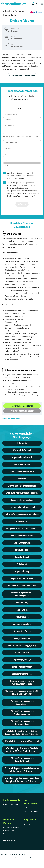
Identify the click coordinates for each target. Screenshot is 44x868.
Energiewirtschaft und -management (22, 528)
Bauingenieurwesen (22, 638)
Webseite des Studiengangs (22, 411)
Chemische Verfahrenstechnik (22, 536)
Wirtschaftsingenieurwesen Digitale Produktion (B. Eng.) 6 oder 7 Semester (22, 732)
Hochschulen (20, 176)
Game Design (22, 610)
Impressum (5, 858)
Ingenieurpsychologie (22, 660)
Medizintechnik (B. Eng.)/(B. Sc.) (22, 645)
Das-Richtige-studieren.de (11, 828)
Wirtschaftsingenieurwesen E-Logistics (22, 493)
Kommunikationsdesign (22, 624)
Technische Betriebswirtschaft (22, 472)
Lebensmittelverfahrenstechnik (22, 507)
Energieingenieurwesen (22, 667)
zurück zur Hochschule (11, 419)
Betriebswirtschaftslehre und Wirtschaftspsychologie (22, 682)
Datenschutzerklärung (22, 858)
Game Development (22, 543)
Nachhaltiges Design (22, 631)
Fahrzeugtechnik (22, 550)
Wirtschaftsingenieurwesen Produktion (22, 514)
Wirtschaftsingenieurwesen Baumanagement (22, 594)
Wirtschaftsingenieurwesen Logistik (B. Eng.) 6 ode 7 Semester (22, 692)
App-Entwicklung (22, 571)
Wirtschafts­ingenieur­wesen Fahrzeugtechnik (22, 722)
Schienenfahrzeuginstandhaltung (22, 585)
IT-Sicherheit (22, 564)
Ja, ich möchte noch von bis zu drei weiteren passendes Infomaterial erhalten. (21, 176)
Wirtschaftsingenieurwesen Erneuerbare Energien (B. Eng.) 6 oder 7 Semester (22, 780)
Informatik (22, 443)
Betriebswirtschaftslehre (22, 674)
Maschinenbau (22, 521)
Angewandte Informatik (22, 457)
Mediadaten (27, 808)
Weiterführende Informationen (22, 76)
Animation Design (22, 603)
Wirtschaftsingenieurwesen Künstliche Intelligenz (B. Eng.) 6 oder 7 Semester (22, 750)
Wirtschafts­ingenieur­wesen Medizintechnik (22, 702)
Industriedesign (22, 617)
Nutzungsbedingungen (16, 185)
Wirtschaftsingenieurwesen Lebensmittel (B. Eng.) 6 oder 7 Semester (22, 770)
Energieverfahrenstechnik (22, 500)
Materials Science (22, 652)
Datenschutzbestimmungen (18, 188)
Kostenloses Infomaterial (22, 406)
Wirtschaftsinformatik (22, 450)
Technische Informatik (22, 464)
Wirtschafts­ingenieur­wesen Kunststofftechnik (22, 760)
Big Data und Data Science (22, 578)
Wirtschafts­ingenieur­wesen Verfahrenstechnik (22, 712)
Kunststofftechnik (22, 557)
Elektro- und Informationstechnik (22, 486)
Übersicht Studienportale (11, 804)
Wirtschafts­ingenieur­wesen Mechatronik (22, 741)
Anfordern (22, 204)
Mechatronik (22, 479)
